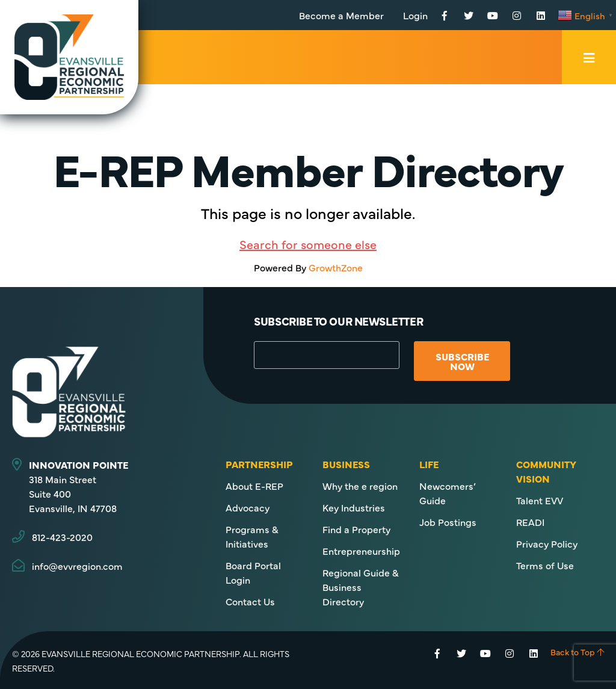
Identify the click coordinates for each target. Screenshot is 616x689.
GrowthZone (336, 267)
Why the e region (360, 486)
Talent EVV (540, 500)
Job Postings (448, 522)
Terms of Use (545, 565)
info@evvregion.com (77, 566)
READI (530, 522)
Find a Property (356, 529)
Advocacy (248, 507)
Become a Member (341, 15)
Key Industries (354, 507)
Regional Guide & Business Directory (361, 587)
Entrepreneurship (361, 551)
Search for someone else (308, 244)
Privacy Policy (547, 543)
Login (415, 15)
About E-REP (254, 486)
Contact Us (250, 601)
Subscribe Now (462, 361)
